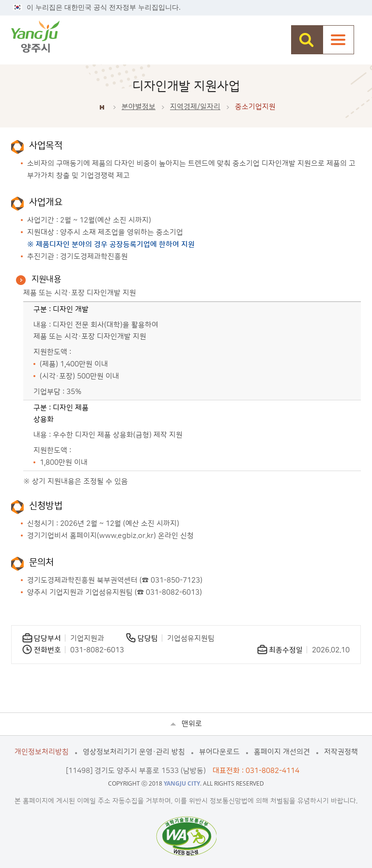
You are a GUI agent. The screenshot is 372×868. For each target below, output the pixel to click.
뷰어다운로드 (219, 752)
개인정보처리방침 (42, 752)
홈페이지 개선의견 (282, 752)
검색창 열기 (307, 40)
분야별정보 (139, 107)
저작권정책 (341, 752)
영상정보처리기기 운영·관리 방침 (134, 752)
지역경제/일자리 (195, 107)
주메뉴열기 (338, 40)
